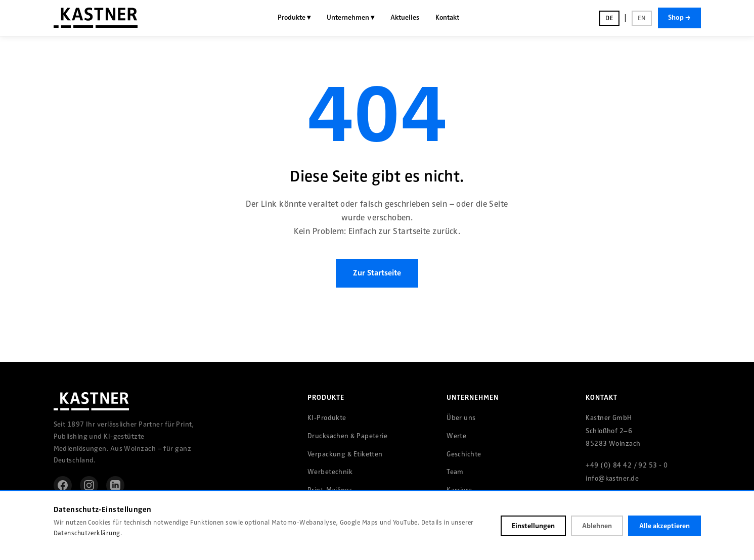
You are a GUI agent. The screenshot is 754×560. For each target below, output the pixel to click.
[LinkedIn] (115, 485)
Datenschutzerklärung (87, 533)
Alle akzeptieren (664, 526)
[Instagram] (89, 485)
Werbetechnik (330, 472)
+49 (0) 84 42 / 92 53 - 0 (627, 465)
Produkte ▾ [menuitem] (294, 17)
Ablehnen (597, 526)
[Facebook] (63, 485)
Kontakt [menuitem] (447, 17)
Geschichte (464, 454)
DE (609, 18)
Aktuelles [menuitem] (405, 17)
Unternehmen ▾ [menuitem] (350, 17)
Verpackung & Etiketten (345, 454)
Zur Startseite (377, 273)
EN (642, 18)
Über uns (461, 418)
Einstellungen (533, 526)
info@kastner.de (612, 478)
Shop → (679, 17)
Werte (456, 436)
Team (455, 472)
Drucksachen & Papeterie (347, 436)
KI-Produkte (327, 418)
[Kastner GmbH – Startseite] (96, 18)
